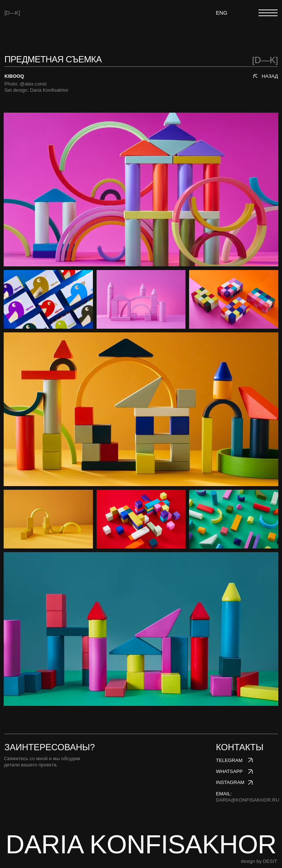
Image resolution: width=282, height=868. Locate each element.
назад (270, 76)
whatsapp (229, 771)
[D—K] (12, 13)
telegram (229, 760)
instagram (230, 782)
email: (247, 797)
